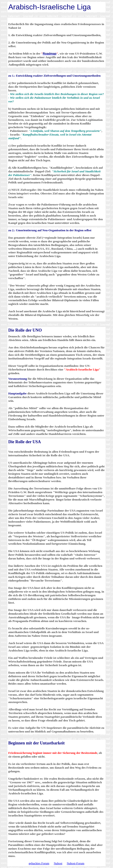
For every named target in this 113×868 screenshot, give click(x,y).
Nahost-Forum (76, 863)
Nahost (58, 863)
